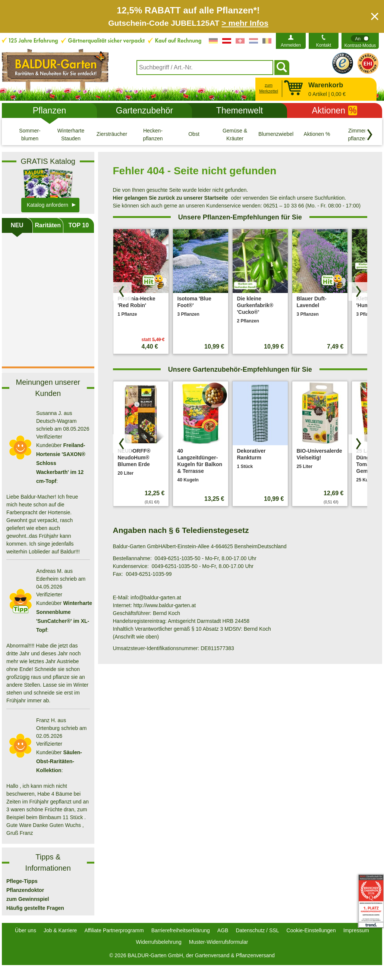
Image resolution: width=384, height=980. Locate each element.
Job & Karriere (60, 930)
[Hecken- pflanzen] (153, 134)
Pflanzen (50, 110)
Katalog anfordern (48, 205)
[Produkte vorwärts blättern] (358, 291)
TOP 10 (78, 225)
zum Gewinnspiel (28, 899)
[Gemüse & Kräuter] (235, 134)
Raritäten (48, 225)
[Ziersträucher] (112, 134)
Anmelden (291, 45)
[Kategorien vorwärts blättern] (370, 135)
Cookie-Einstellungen (311, 930)
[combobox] (205, 68)
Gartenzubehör (144, 110)
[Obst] (194, 134)
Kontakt (324, 45)
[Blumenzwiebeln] (276, 134)
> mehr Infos (245, 23)
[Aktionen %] (317, 134)
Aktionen (335, 110)
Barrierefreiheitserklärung (181, 930)
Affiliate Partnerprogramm (114, 930)
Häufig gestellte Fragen (35, 908)
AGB (223, 930)
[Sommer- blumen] (30, 134)
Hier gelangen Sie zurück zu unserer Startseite (171, 198)
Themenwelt (240, 110)
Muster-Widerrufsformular (219, 942)
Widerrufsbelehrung (159, 942)
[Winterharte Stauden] (71, 134)
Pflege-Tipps (22, 881)
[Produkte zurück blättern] (122, 291)
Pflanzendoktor (25, 890)
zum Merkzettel (269, 88)
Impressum (356, 930)
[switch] (360, 41)
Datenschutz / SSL (257, 930)
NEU (17, 225)
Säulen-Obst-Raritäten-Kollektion (59, 761)
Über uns (26, 930)
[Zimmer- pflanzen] (358, 134)
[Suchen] (282, 68)
